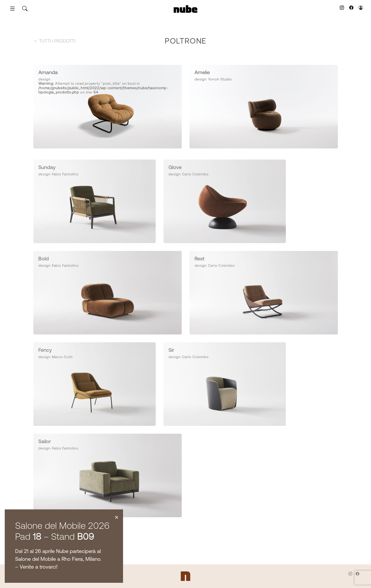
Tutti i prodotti (54, 42)
